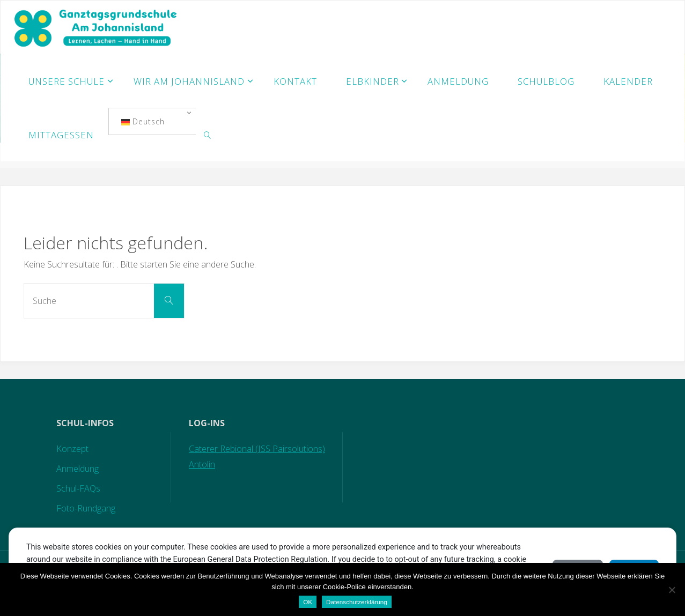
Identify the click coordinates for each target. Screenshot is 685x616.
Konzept (72, 449)
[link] (208, 135)
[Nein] (672, 590)
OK (308, 602)
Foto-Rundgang (86, 508)
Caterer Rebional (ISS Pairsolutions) (257, 449)
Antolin (202, 464)
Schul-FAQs (78, 488)
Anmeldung (78, 469)
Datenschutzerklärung (357, 602)
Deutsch (143, 121)
